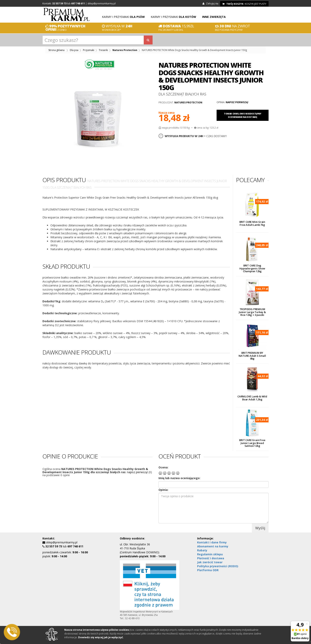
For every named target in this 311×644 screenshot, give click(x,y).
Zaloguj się (211, 3)
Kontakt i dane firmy (212, 542)
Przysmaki (89, 50)
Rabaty (202, 550)
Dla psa (74, 50)
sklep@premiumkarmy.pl (102, 3)
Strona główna (56, 50)
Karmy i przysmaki (123, 17)
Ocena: (163, 467)
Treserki (103, 50)
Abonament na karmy (213, 546)
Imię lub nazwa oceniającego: (179, 478)
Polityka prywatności (218, 566)
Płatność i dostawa (211, 558)
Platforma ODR (208, 570)
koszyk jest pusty (244, 4)
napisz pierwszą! (237, 102)
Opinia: (163, 490)
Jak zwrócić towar (210, 562)
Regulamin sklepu (210, 554)
